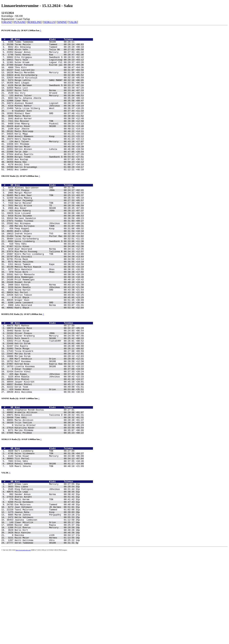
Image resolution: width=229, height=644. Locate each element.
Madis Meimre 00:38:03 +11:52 (49, 132)
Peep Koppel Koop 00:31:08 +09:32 (49, 265)
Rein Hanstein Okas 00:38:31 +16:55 (49, 314)
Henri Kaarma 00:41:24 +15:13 (49, 160)
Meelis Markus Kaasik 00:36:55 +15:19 (49, 311)
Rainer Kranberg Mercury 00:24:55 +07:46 (49, 392)
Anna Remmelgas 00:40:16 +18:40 (49, 323)
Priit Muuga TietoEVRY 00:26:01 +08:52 (49, 398)
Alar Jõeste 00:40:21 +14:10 (49, 147)
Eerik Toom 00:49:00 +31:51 (49, 453)
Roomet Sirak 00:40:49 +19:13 (49, 329)
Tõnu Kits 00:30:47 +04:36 (49, 74)
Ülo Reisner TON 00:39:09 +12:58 (49, 138)
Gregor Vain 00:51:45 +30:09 (49, 351)
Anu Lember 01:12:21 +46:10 (49, 197)
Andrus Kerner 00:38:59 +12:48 (49, 135)
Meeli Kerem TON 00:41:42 (45, 582)
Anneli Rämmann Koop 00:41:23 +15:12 (49, 157)
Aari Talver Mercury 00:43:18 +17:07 (49, 163)
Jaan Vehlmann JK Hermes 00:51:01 (45, 591)
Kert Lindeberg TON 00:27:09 (45, 526)
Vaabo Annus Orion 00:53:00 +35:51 (49, 456)
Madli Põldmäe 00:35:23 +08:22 (49, 506)
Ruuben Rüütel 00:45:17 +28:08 (49, 450)
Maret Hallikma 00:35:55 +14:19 (49, 305)
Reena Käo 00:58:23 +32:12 (49, 187)
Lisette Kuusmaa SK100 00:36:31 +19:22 (49, 429)
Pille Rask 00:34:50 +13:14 (49, 302)
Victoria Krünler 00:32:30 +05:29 (49, 497)
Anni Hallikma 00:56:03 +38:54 (49, 459)
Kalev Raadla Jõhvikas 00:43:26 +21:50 (49, 336)
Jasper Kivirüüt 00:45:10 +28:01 (49, 447)
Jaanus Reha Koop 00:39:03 (45, 597)
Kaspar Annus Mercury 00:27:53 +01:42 (49, 56)
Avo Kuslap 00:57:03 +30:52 (49, 184)
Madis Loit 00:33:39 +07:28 (49, 98)
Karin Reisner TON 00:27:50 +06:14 (49, 234)
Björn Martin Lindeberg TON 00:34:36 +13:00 (49, 296)
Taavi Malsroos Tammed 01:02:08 (45, 594)
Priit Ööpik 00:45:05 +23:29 (49, 348)
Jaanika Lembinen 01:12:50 (45, 607)
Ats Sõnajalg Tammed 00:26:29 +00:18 (49, 49)
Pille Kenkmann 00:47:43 (45, 585)
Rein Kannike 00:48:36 (45, 622)
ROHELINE (35, 22)
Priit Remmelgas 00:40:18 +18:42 (49, 326)
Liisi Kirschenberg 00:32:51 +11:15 (49, 277)
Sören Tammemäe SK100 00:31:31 (45, 634)
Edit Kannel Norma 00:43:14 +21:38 (49, 333)
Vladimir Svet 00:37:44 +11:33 (49, 126)
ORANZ (7, 22)
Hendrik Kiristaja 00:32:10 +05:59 (49, 86)
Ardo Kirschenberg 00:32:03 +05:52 (49, 83)
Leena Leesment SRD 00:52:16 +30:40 (49, 354)
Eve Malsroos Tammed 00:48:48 (45, 588)
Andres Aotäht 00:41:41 (45, 579)
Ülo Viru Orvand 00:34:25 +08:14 (49, 105)
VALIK (73, 22)
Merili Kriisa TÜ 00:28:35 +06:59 (49, 238)
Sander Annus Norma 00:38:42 (45, 576)
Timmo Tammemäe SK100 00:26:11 (45, 43)
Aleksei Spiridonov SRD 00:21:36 (45, 216)
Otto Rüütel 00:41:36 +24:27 (49, 444)
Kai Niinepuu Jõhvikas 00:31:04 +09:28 (49, 259)
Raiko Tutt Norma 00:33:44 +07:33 (49, 101)
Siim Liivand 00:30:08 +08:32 (49, 247)
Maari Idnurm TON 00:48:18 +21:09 (49, 544)
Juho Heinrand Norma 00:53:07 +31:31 (49, 357)
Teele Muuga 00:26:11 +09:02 (49, 407)
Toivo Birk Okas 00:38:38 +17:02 (49, 317)
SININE (62, 22)
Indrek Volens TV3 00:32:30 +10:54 (49, 271)
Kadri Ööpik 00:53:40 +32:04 (49, 360)
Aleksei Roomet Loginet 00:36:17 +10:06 (49, 117)
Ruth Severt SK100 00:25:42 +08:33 (49, 395)
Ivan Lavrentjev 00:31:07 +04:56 (49, 77)
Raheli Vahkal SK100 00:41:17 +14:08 (49, 541)
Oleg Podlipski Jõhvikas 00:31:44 (45, 570)
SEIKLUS (49, 22)
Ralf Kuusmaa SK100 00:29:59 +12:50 (49, 422)
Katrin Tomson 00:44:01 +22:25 (49, 345)
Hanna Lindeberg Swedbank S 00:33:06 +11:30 (49, 280)
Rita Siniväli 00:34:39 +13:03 (49, 299)
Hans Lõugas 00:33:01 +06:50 (49, 92)
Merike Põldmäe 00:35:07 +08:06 (49, 503)
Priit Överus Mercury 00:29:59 (45, 616)
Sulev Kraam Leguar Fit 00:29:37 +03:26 (49, 68)
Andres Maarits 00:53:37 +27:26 (49, 178)
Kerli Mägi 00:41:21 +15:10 (49, 154)
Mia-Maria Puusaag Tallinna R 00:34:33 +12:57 (49, 293)
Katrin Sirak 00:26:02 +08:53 (49, 401)
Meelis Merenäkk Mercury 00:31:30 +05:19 (49, 80)
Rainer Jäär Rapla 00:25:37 (45, 613)
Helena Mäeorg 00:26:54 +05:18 (49, 228)
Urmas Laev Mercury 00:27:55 (45, 564)
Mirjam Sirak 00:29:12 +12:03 (49, 416)
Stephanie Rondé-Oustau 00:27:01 (45, 479)
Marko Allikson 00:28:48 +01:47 (49, 491)
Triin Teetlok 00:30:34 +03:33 (49, 494)
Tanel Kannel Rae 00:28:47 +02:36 (49, 59)
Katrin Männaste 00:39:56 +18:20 (49, 320)
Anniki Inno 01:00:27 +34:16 (49, 190)
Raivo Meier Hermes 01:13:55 (45, 628)
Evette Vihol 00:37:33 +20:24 (49, 435)
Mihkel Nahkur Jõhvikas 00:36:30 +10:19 (49, 120)
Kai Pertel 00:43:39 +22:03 (49, 342)
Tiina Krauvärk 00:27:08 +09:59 (49, 410)
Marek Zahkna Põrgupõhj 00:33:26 (45, 600)
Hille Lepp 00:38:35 (45, 573)
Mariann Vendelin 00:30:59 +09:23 (49, 253)
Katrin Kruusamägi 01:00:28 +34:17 (49, 193)
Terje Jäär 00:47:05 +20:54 (49, 175)
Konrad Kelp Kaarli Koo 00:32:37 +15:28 (49, 426)
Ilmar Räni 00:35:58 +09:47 (49, 114)
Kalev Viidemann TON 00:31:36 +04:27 (49, 529)
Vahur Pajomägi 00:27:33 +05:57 (49, 231)
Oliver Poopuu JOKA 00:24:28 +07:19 (49, 389)
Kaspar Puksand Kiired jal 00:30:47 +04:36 (49, 71)
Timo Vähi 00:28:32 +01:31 (49, 488)
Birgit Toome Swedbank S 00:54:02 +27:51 (49, 181)
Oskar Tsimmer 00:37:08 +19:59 (49, 432)
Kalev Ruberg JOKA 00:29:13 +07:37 (49, 244)
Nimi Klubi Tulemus (54, 40)
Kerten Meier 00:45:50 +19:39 (49, 169)
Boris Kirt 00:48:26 (45, 619)
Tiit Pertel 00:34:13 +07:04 (49, 535)
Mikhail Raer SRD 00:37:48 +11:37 (49, 129)
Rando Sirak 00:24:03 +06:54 (49, 386)
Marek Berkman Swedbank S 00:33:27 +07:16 (49, 95)
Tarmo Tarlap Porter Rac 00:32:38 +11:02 (49, 274)
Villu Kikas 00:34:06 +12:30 (49, 287)
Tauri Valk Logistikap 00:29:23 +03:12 (49, 65)
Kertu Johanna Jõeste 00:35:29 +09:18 (49, 111)
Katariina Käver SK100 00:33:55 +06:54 (49, 500)
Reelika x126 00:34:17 (45, 625)
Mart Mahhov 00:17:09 (45, 380)
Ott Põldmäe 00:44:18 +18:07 (49, 166)
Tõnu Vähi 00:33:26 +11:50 (49, 284)
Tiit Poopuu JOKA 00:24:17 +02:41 (49, 219)
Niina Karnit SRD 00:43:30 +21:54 (49, 339)
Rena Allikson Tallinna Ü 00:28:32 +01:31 (49, 485)
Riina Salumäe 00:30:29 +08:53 (49, 250)
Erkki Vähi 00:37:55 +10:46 (49, 538)
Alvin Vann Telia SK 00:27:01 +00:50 (49, 52)
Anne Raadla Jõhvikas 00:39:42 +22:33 (49, 441)
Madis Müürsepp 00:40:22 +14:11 (49, 151)
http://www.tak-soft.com (23, 641)
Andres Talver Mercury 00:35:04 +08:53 (49, 108)
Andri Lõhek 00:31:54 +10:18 (49, 268)
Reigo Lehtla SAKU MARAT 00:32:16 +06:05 (49, 89)
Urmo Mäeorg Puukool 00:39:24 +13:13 (49, 141)
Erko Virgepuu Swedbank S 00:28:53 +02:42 (49, 62)
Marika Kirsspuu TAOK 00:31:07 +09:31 (49, 262)
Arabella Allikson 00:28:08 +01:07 (49, 482)
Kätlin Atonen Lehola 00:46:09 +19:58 (49, 172)
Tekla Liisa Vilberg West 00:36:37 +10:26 (49, 123)
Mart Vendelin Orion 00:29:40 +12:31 (49, 419)
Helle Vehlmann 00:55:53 (45, 603)
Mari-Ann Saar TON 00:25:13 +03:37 (49, 225)
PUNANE (20, 22)
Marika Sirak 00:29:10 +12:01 (49, 413)
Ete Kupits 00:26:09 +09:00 (49, 404)
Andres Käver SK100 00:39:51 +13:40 (49, 144)
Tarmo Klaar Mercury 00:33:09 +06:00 (49, 532)
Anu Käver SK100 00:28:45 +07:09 (49, 241)
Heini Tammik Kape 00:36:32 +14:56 (49, 308)
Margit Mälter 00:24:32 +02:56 (49, 222)
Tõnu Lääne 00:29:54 (45, 567)
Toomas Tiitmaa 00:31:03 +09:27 (49, 256)
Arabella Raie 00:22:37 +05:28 (49, 383)
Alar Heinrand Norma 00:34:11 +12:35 (49, 290)
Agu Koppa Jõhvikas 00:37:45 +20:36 (49, 438)
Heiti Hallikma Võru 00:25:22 (45, 631)
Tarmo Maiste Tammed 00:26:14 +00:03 (49, 46)
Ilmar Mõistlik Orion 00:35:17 (45, 610)
